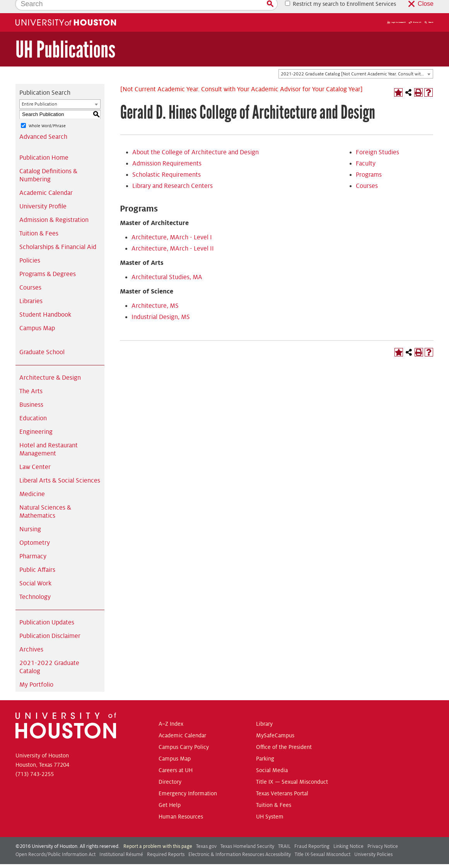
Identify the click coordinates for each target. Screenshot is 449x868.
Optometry (35, 530)
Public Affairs (37, 557)
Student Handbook (45, 302)
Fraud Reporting (312, 833)
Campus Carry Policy (184, 734)
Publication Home (44, 145)
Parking (265, 745)
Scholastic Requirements (166, 162)
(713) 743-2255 (35, 761)
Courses (30, 275)
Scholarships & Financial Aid (58, 234)
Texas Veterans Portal (282, 780)
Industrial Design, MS (161, 304)
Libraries (31, 288)
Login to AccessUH (396, 9)
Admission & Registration (54, 207)
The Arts (31, 378)
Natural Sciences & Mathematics (45, 499)
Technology (35, 584)
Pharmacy (33, 543)
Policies (30, 247)
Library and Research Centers (172, 173)
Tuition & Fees (39, 220)
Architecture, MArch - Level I (172, 224)
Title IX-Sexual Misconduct (323, 841)
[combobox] (356, 61)
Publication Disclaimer (50, 623)
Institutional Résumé (121, 841)
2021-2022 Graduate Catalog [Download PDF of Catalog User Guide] (49, 654)
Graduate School (42, 339)
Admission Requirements (167, 150)
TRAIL (284, 833)
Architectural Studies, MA (167, 264)
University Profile (43, 193)
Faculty (366, 150)
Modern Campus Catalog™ (287, 859)
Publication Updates (47, 609)
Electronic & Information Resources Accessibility (240, 841)
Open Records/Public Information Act (55, 841)
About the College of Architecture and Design (195, 139)
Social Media (272, 757)
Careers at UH (176, 757)
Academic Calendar (46, 180)
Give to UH (415, 9)
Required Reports (166, 841)
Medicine (32, 481)
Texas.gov (206, 833)
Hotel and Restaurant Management (49, 436)
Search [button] (429, 9)
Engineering (36, 419)
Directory (170, 769)
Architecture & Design (50, 365)
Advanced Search (43, 124)
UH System (270, 803)
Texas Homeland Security (247, 833)
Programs (369, 162)
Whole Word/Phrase (47, 113)
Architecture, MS (155, 293)
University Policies (373, 841)
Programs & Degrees (48, 261)
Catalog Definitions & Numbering (48, 162)
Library (264, 711)
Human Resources (181, 803)
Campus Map (37, 315)
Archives (31, 636)
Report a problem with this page (158, 833)
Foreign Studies (377, 139)
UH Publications (65, 37)
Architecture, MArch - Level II (173, 235)
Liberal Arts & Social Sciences (60, 467)
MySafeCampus (275, 722)
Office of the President (284, 734)
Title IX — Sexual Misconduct (292, 769)
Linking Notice (348, 833)
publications (152, 859)
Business (31, 392)
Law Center (35, 454)
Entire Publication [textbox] (39, 91)
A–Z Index (171, 711)
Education (33, 405)
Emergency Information (188, 780)
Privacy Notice (383, 833)
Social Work (35, 570)
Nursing (30, 516)
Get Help (170, 792)
